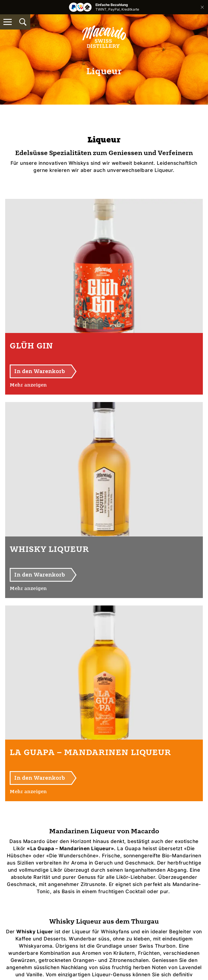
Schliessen (202, 7)
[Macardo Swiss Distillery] (104, 37)
